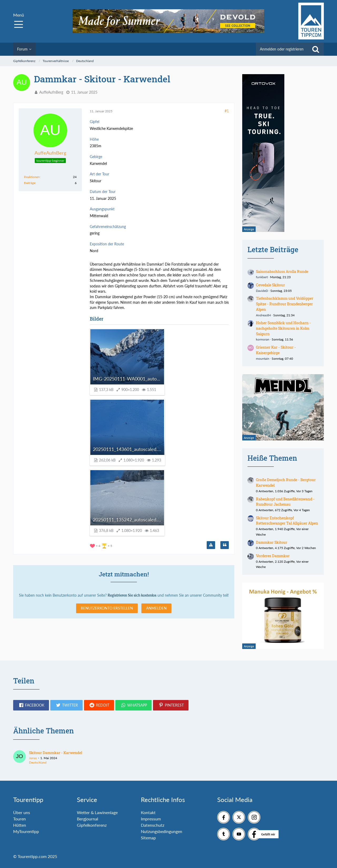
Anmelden (156, 608)
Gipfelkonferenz (92, 825)
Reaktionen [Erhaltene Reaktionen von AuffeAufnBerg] (32, 177)
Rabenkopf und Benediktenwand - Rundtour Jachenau (285, 502)
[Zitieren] (225, 545)
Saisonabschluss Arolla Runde (282, 271)
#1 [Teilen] (227, 111)
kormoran (263, 339)
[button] (31, 705)
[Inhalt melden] (211, 545)
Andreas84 (263, 315)
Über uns (22, 812)
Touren (19, 819)
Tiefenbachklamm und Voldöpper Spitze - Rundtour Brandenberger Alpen (285, 304)
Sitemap (148, 838)
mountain (263, 359)
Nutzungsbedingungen (162, 831)
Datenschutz (153, 825)
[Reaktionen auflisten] (102, 545)
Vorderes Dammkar (273, 556)
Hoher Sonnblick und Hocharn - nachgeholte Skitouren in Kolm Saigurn (283, 328)
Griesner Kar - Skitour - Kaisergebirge (276, 350)
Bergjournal (88, 819)
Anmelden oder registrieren (282, 49)
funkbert (262, 277)
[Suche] (316, 49)
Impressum (151, 819)
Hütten (20, 825)
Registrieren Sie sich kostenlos (132, 595)
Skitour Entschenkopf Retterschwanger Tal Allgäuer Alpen (287, 521)
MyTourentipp (26, 831)
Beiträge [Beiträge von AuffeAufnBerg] (30, 183)
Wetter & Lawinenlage (97, 812)
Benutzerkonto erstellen (107, 608)
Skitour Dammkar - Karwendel (56, 753)
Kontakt (148, 812)
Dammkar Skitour (272, 542)
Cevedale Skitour (270, 285)
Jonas (33, 758)
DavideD (262, 291)
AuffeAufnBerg (51, 92)
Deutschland (38, 762)
